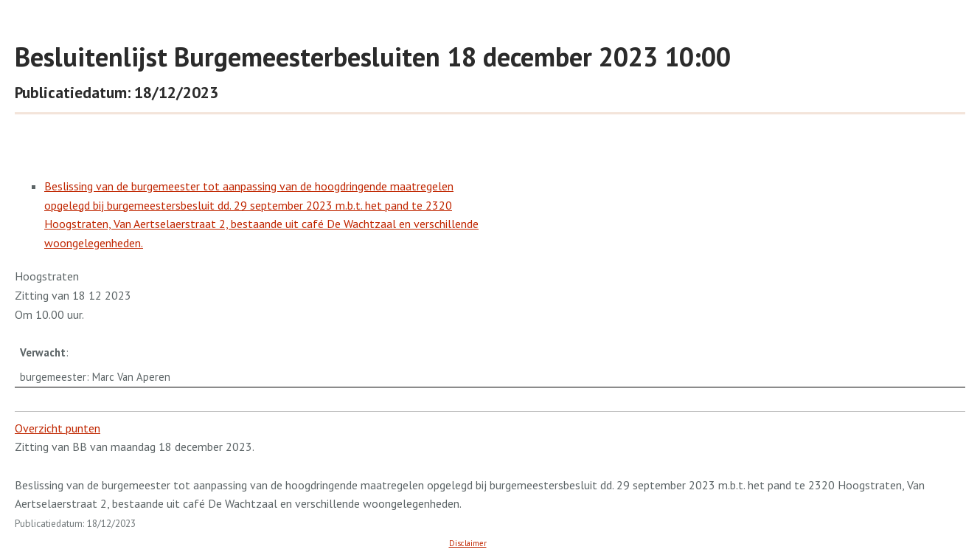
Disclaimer (468, 543)
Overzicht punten (58, 428)
